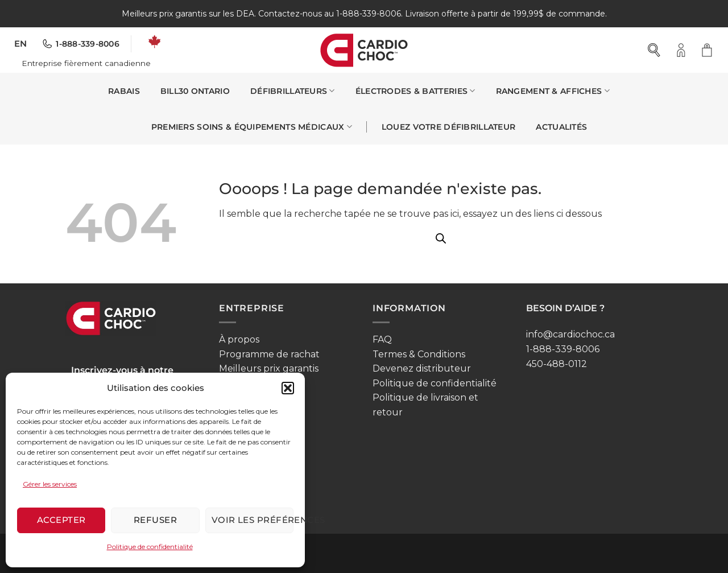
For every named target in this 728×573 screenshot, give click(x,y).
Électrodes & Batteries (415, 91)
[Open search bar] (655, 50)
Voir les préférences (253, 520)
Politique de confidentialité (150, 547)
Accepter (61, 520)
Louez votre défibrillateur (449, 127)
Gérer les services (50, 484)
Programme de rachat (269, 354)
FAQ (382, 339)
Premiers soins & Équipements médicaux (252, 127)
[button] (288, 388)
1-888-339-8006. (369, 14)
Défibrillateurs (293, 91)
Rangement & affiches (553, 91)
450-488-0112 (557, 364)
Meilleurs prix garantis (269, 368)
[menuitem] (20, 44)
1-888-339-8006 (563, 349)
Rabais (124, 91)
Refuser (155, 520)
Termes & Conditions (419, 354)
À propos (239, 339)
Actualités (561, 127)
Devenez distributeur (422, 368)
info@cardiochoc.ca (570, 334)
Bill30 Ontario (195, 91)
